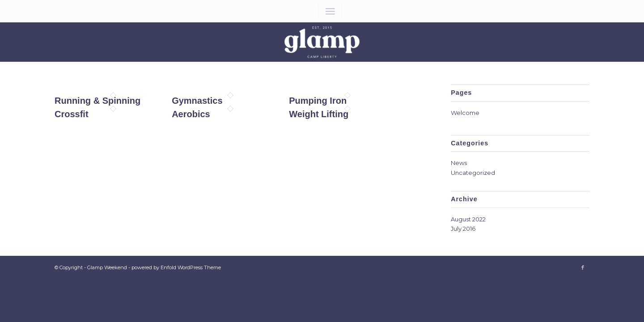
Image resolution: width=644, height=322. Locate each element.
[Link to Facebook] (583, 42)
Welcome (465, 113)
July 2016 (463, 229)
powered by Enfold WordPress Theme (176, 267)
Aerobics (191, 114)
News (459, 163)
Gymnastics (197, 101)
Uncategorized (473, 173)
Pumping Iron (318, 101)
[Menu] (330, 11)
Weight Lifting (319, 114)
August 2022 (468, 219)
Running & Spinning (97, 101)
